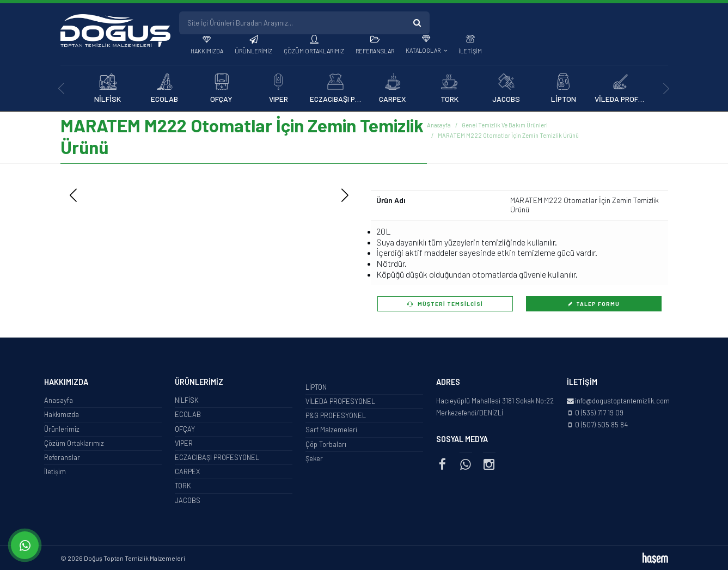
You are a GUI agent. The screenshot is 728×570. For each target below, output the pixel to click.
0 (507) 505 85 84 (601, 425)
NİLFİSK (187, 400)
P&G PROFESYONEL (336, 415)
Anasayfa (439, 125)
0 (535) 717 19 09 (599, 413)
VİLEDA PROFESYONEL (340, 401)
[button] (345, 195)
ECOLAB (188, 414)
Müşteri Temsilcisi (445, 304)
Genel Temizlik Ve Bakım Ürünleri (505, 125)
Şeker (314, 458)
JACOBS (188, 500)
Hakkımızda (207, 51)
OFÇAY (185, 429)
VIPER (184, 443)
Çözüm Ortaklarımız (314, 51)
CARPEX (187, 471)
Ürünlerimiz (253, 51)
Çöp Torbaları (326, 444)
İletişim (470, 51)
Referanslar (375, 51)
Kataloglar (424, 50)
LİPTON (316, 387)
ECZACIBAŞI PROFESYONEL (217, 457)
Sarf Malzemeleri (331, 430)
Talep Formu (594, 304)
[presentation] (62, 88)
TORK (183, 486)
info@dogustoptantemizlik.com (622, 401)
